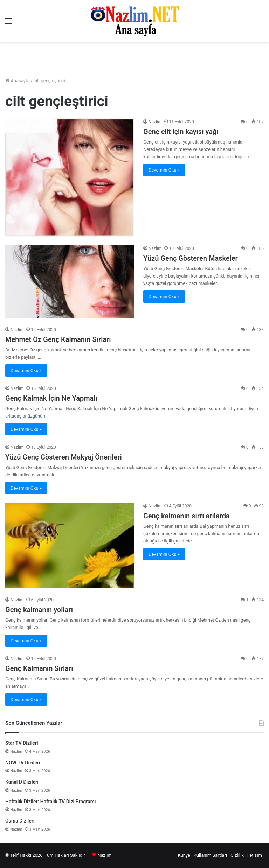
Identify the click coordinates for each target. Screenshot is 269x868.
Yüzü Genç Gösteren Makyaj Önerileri (64, 457)
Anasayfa (17, 81)
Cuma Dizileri (20, 821)
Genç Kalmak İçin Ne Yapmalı (51, 398)
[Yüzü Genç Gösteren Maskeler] (70, 281)
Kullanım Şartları (210, 855)
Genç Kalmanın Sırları (39, 668)
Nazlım (105, 855)
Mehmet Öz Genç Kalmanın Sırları (58, 339)
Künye (184, 855)
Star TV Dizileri (22, 743)
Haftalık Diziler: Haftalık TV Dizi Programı (51, 801)
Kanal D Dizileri (22, 782)
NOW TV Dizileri (23, 763)
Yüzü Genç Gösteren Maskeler (191, 258)
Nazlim (155, 122)
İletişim (255, 855)
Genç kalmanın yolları (39, 610)
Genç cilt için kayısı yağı (181, 132)
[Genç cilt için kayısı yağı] (70, 177)
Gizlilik (237, 855)
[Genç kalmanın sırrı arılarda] (70, 545)
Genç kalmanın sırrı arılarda (187, 516)
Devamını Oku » (164, 170)
